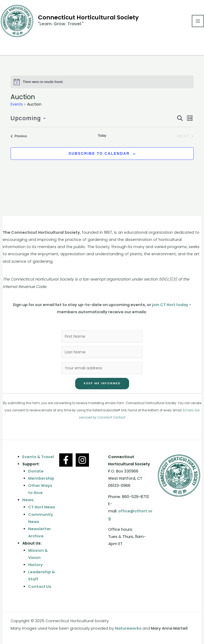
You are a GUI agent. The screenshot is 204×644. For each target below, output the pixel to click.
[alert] (102, 82)
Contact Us (40, 587)
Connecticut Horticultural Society (88, 17)
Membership (41, 478)
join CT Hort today (170, 305)
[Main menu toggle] (198, 21)
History (35, 565)
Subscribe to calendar (99, 153)
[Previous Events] (19, 136)
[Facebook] (66, 460)
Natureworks (128, 628)
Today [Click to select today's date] (102, 136)
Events (17, 104)
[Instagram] (82, 460)
